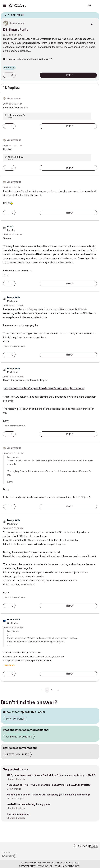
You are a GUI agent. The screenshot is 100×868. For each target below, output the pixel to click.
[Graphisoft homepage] (86, 846)
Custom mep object (18, 814)
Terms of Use (45, 866)
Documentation (14, 789)
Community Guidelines (67, 866)
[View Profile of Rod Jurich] (14, 619)
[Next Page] (58, 690)
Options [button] (95, 14)
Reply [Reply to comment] (70, 126)
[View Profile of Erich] (10, 226)
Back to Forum (15, 719)
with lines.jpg (15, 115)
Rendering (9, 68)
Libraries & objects (16, 779)
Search (79, 6)
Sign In (95, 6)
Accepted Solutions (19, 737)
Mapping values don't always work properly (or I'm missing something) (48, 795)
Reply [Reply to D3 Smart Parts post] (70, 75)
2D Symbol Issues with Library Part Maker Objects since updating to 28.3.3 (51, 775)
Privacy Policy (27, 866)
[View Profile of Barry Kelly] (14, 297)
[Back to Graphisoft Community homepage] (18, 5)
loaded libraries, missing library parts (29, 804)
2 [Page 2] (52, 690)
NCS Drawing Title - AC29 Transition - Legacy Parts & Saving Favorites (49, 785)
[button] (6, 75)
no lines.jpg (14, 157)
